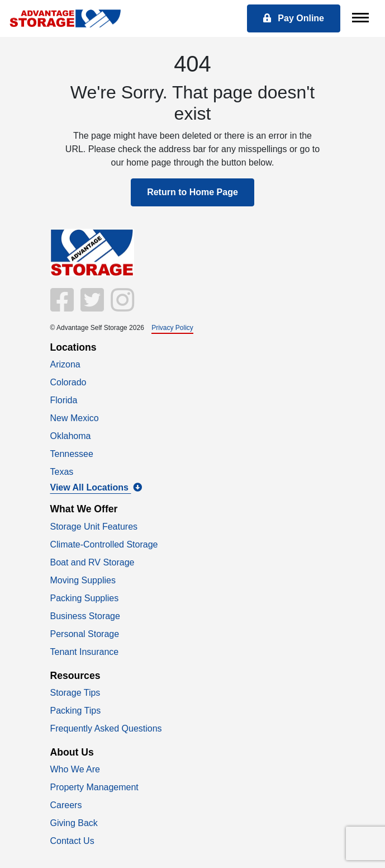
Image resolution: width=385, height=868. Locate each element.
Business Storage (85, 616)
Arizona (65, 364)
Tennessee (72, 454)
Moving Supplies (83, 580)
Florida (64, 400)
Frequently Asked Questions (106, 728)
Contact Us (72, 841)
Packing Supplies (85, 598)
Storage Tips (75, 693)
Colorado (68, 382)
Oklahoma (71, 436)
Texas (62, 472)
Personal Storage (85, 634)
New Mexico (75, 418)
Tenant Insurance (85, 652)
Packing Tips (76, 711)
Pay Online (294, 18)
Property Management (94, 787)
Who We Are (75, 769)
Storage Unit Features (94, 527)
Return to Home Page (193, 192)
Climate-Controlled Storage (104, 544)
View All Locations (96, 487)
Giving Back (74, 823)
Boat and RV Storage (92, 562)
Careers (66, 805)
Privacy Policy (172, 328)
